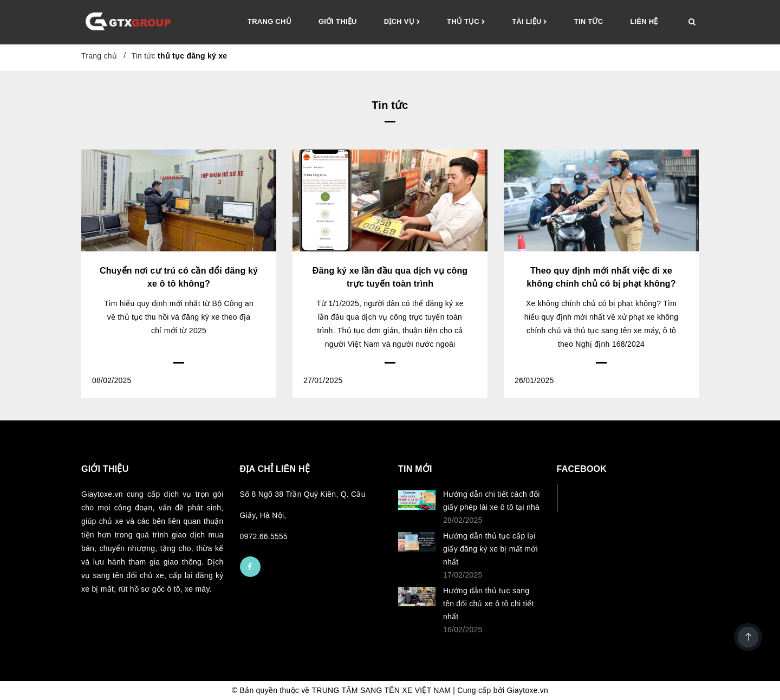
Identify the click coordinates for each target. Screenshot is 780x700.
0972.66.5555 (264, 536)
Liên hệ (644, 21)
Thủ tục (466, 22)
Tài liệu (529, 22)
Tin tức (589, 21)
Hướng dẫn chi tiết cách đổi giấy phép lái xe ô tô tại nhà (492, 501)
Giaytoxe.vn (527, 690)
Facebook (593, 498)
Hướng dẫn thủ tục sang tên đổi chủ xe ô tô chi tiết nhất (488, 604)
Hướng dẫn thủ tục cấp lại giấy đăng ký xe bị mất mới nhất (490, 549)
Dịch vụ (402, 22)
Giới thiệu (338, 21)
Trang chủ (269, 21)
